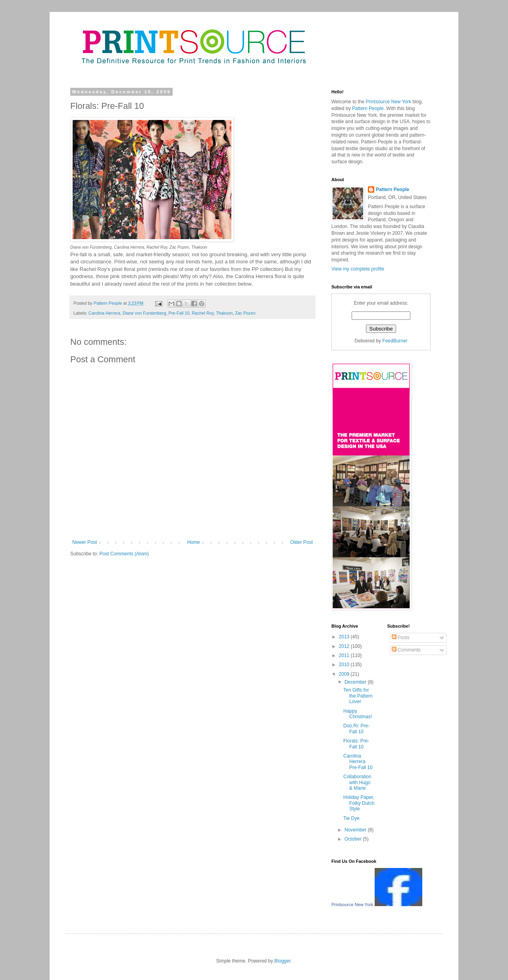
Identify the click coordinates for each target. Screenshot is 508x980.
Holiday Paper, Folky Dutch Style (359, 803)
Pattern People (377, 142)
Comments (406, 650)
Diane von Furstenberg (144, 313)
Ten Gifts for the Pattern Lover (358, 696)
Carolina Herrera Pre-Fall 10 (358, 762)
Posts (401, 638)
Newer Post (85, 542)
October (354, 839)
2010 (345, 665)
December (356, 682)
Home (194, 542)
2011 (345, 655)
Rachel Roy (203, 313)
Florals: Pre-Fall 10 (356, 744)
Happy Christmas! (358, 714)
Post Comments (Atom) (124, 554)
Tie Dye (351, 818)
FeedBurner (395, 341)
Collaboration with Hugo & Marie (357, 782)
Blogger (282, 961)
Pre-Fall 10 (179, 313)
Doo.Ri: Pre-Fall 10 (356, 729)
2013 (345, 637)
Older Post (301, 542)
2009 (345, 674)
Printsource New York (354, 115)
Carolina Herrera (104, 313)
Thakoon (224, 313)
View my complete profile (358, 269)
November (356, 830)
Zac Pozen (245, 313)
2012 (345, 646)
